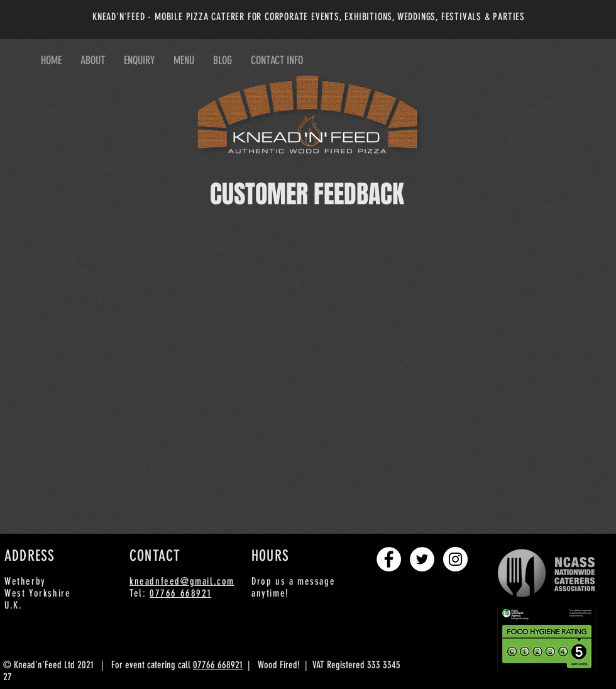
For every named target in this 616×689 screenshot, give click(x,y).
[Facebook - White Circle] (389, 559)
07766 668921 (180, 593)
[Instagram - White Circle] (455, 559)
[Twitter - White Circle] (422, 559)
